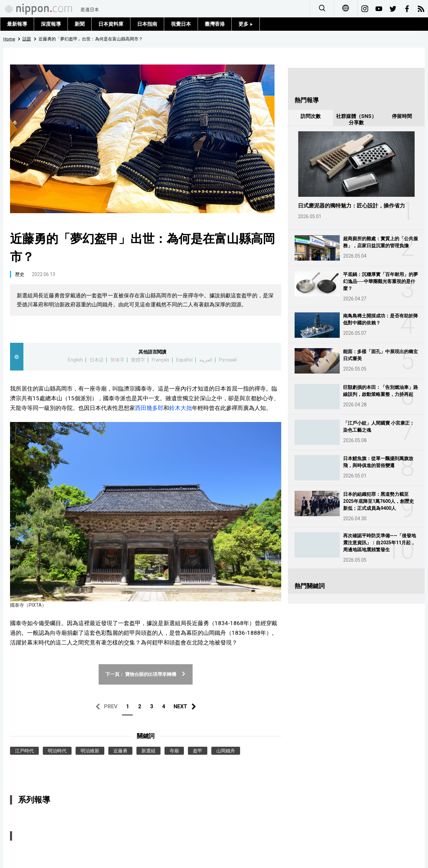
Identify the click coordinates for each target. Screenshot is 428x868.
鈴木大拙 (181, 408)
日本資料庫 (111, 24)
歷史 (20, 274)
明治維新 (90, 751)
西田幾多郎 (149, 408)
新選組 (148, 751)
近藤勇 (120, 751)
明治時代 (57, 751)
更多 (246, 24)
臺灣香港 (215, 24)
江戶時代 (24, 751)
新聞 (80, 24)
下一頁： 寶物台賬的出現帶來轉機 (146, 674)
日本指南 (147, 24)
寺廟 (174, 751)
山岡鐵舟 (226, 751)
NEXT (180, 706)
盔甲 (198, 751)
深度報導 (51, 24)
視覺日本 (181, 24)
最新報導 (17, 24)
